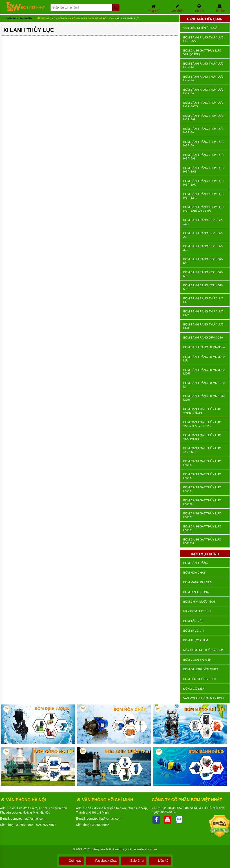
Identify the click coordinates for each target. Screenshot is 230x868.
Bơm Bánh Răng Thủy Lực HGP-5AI (203, 157)
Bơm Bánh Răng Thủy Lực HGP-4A (203, 131)
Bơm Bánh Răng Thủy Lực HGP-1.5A (203, 196)
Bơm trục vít (194, 631)
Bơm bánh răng (69, 18)
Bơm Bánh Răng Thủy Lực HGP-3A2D (203, 104)
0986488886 (25, 825)
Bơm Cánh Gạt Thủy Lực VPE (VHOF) (202, 52)
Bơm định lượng (196, 592)
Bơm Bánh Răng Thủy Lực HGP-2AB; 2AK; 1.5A (203, 209)
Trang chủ (46, 18)
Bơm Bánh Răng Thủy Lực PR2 (203, 313)
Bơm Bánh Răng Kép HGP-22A (203, 235)
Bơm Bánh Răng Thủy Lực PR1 (203, 300)
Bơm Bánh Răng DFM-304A (203, 338)
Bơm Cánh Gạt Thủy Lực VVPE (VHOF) (202, 411)
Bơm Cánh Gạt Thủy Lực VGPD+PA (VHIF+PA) (202, 424)
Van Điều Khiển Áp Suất (201, 28)
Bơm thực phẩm (196, 640)
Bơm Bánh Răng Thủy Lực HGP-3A (203, 91)
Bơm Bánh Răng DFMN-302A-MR (205, 359)
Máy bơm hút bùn (197, 611)
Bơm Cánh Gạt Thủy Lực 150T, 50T (202, 450)
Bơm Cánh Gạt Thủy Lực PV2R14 (202, 541)
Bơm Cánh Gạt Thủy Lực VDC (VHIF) (202, 437)
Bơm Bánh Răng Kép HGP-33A (203, 248)
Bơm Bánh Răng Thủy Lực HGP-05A (203, 39)
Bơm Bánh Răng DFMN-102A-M (205, 385)
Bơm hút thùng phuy (200, 679)
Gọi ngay (71, 861)
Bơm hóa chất (194, 573)
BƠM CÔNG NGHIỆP (197, 660)
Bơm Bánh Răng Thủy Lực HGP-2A (203, 78)
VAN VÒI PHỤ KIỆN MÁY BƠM (203, 698)
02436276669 (46, 825)
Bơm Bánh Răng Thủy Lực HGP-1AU (203, 183)
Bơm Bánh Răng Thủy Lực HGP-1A (203, 65)
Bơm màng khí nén (198, 582)
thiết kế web (113, 849)
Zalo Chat (134, 861)
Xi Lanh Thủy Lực (128, 18)
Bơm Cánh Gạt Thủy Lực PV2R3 (202, 489)
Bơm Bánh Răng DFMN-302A (204, 347)
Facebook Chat (102, 861)
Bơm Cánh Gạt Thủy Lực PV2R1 (202, 463)
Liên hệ (160, 861)
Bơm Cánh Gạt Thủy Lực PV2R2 (202, 476)
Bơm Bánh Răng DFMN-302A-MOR (205, 372)
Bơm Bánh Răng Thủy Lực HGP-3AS (203, 170)
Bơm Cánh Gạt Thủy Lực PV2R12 (202, 515)
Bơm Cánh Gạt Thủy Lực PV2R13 (202, 528)
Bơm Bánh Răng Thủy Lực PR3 (203, 326)
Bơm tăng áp (193, 621)
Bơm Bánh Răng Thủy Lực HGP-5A (203, 144)
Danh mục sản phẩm (17, 19)
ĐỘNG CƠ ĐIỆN (194, 689)
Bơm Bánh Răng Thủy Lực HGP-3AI (203, 118)
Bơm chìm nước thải (199, 602)
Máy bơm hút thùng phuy (203, 650)
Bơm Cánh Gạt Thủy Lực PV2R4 (202, 502)
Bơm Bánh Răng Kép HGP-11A (203, 222)
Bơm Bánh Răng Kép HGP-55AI (203, 287)
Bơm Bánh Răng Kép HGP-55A (203, 261)
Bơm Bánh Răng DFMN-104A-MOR (205, 398)
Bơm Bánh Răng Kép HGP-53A (203, 274)
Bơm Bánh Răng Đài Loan (98, 18)
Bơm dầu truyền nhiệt (201, 669)
